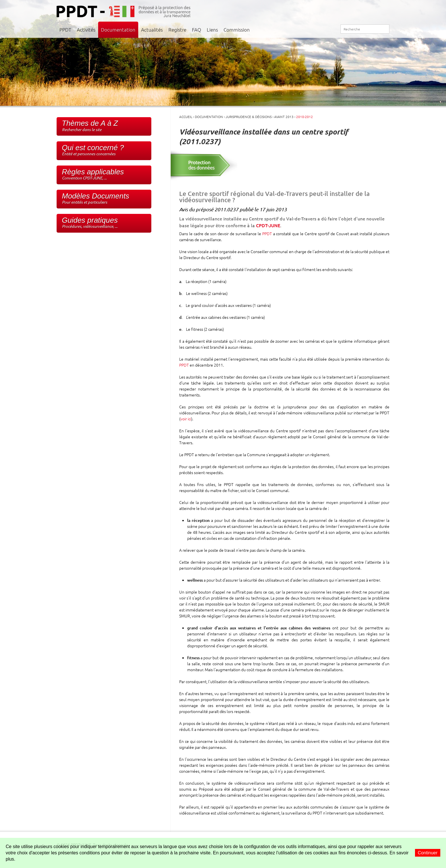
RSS (334, 29)
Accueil (315, 29)
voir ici (186, 419)
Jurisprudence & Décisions (249, 117)
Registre (177, 30)
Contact (321, 30)
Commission (237, 30)
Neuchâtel (376, 10)
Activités (86, 30)
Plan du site (327, 29)
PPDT (65, 30)
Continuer (428, 853)
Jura (338, 10)
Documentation (118, 30)
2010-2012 (304, 117)
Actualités (152, 30)
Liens (212, 30)
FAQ (197, 30)
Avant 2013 (284, 117)
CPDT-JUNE (268, 225)
